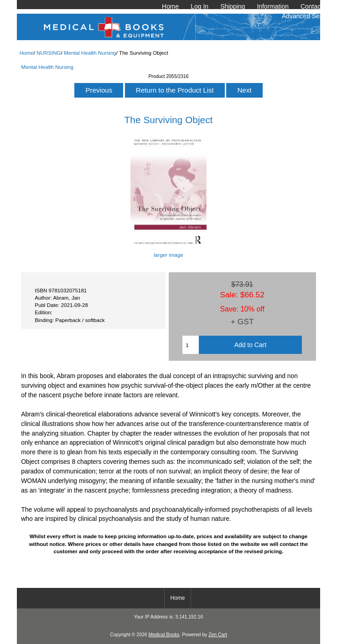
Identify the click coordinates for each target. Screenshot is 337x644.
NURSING (49, 53)
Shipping (233, 6)
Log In (200, 6)
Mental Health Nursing (90, 53)
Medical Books (164, 635)
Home (170, 6)
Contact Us (316, 6)
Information (273, 6)
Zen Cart (218, 635)
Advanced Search (307, 16)
